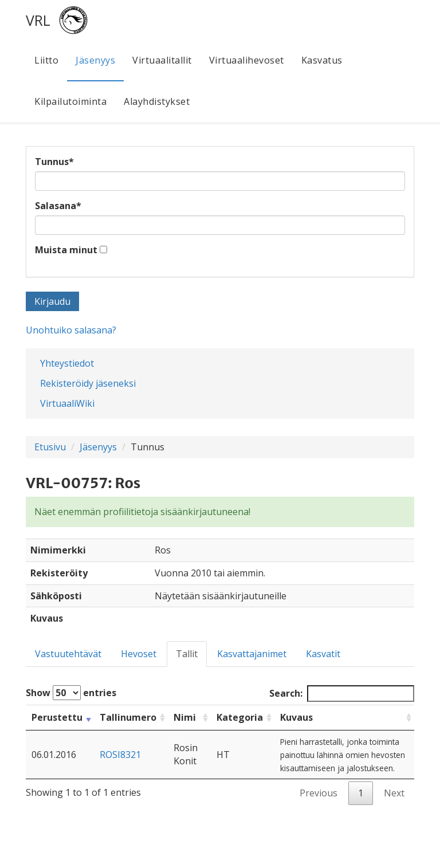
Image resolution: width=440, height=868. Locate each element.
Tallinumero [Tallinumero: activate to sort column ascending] (128, 717)
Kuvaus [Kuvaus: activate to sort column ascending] (296, 717)
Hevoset (139, 654)
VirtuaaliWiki (67, 403)
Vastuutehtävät (68, 654)
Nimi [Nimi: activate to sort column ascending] (185, 717)
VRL (38, 20)
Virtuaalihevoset (247, 60)
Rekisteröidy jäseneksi (88, 383)
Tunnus (54, 162)
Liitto (46, 60)
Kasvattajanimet (252, 654)
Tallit (187, 654)
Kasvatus (322, 60)
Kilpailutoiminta (70, 101)
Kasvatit (323, 654)
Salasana (58, 206)
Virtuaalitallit (162, 60)
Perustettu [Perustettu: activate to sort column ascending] (57, 717)
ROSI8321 (120, 755)
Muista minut (66, 250)
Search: (342, 694)
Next (394, 793)
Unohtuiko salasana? (71, 330)
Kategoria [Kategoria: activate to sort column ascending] (240, 717)
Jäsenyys (95, 60)
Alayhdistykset (157, 101)
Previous (319, 793)
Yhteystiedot (67, 363)
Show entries (71, 693)
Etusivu (50, 447)
